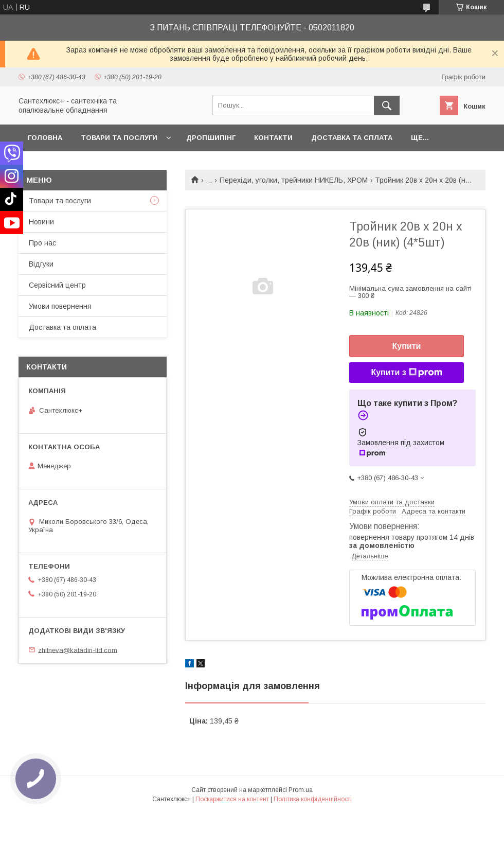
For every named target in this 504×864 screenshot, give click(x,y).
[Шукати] (387, 105)
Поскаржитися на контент (232, 799)
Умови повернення (60, 306)
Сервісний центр (57, 285)
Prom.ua (301, 790)
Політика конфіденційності (313, 799)
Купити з (406, 373)
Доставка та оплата (62, 327)
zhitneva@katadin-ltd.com (78, 650)
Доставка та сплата (352, 138)
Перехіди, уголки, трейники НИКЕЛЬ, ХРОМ (294, 180)
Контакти (273, 138)
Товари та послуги (119, 138)
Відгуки (41, 264)
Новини (41, 222)
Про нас (42, 243)
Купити (407, 346)
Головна (45, 138)
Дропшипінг (211, 138)
